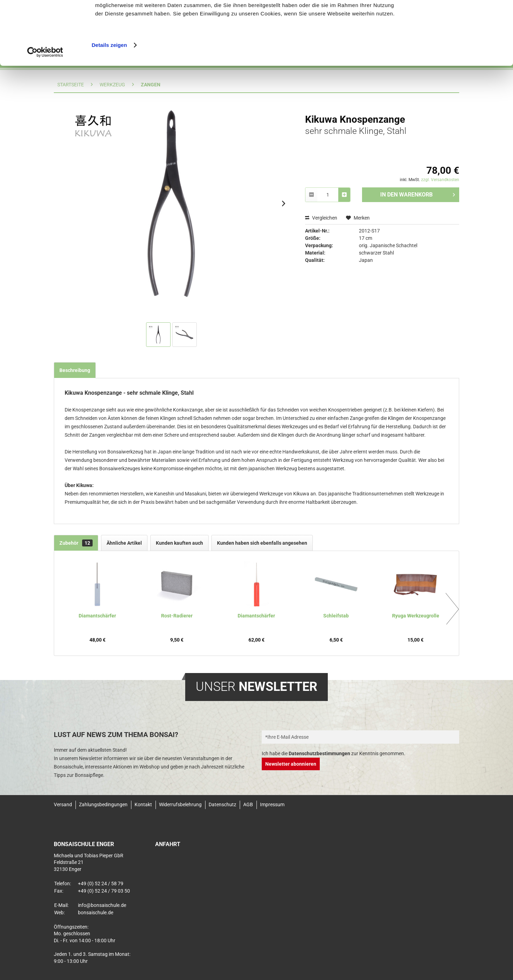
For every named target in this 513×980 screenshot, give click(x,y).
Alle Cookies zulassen (455, 16)
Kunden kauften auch (179, 543)
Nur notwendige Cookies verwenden (455, 37)
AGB (248, 804)
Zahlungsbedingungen (103, 804)
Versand (63, 804)
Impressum (272, 804)
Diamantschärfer (97, 616)
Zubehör (76, 543)
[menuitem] (65, 805)
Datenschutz (222, 804)
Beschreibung (75, 370)
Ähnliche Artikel (124, 543)
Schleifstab (336, 616)
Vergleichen (321, 218)
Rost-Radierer (177, 616)
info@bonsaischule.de (102, 905)
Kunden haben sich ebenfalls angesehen (262, 543)
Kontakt (143, 804)
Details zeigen (109, 108)
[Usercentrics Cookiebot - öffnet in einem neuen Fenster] (45, 115)
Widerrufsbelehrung (180, 804)
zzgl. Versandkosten (440, 180)
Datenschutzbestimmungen (319, 753)
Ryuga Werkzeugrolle (416, 616)
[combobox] (328, 195)
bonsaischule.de (96, 913)
